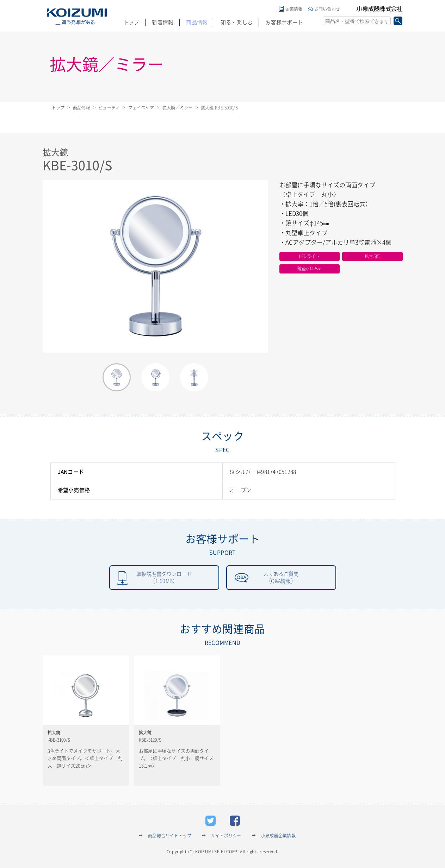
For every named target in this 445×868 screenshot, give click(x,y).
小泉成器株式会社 (379, 9)
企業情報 (294, 9)
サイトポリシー (226, 837)
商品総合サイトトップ (170, 837)
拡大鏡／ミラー (178, 108)
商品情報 (197, 22)
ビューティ (109, 108)
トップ (131, 22)
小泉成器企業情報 (278, 837)
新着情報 (163, 22)
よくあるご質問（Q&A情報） (281, 578)
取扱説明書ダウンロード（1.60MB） (164, 578)
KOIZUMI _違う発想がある (77, 17)
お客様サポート (284, 22)
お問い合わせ (327, 9)
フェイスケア (141, 108)
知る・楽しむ (237, 22)
